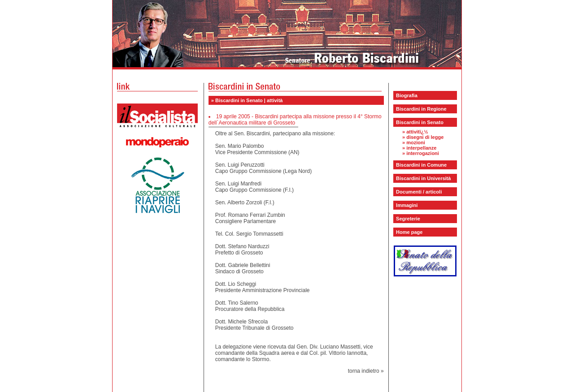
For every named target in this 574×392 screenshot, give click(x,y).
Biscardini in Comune (421, 165)
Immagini (407, 205)
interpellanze (421, 148)
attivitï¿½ (417, 132)
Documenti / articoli (419, 192)
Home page (409, 232)
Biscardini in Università (423, 178)
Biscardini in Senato (420, 122)
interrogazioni (423, 153)
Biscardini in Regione (421, 109)
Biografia (407, 95)
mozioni (416, 142)
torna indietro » (366, 371)
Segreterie (408, 219)
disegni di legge (425, 137)
